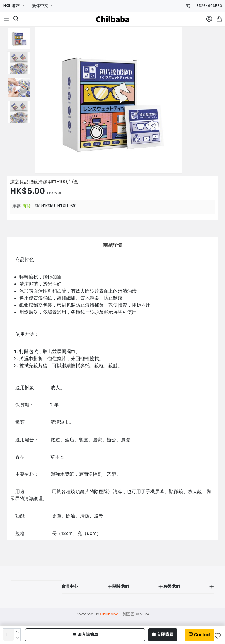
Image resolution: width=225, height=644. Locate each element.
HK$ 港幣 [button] (12, 6)
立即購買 (163, 635)
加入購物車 (85, 635)
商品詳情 (112, 245)
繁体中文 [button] (41, 6)
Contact (200, 635)
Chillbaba (109, 614)
